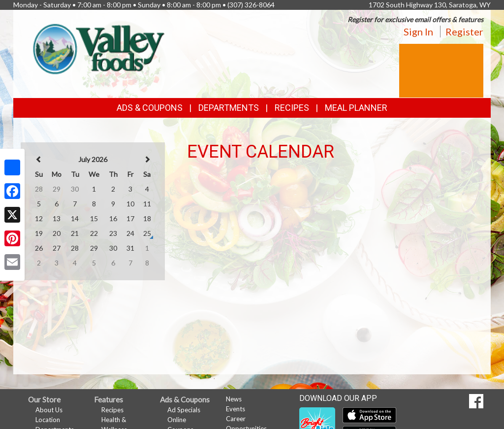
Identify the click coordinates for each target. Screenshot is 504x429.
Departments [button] (229, 108)
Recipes (292, 108)
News (234, 399)
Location (48, 420)
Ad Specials (184, 410)
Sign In (418, 32)
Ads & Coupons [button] (150, 108)
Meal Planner (356, 108)
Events (236, 409)
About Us (49, 410)
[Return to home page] (96, 47)
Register (464, 32)
